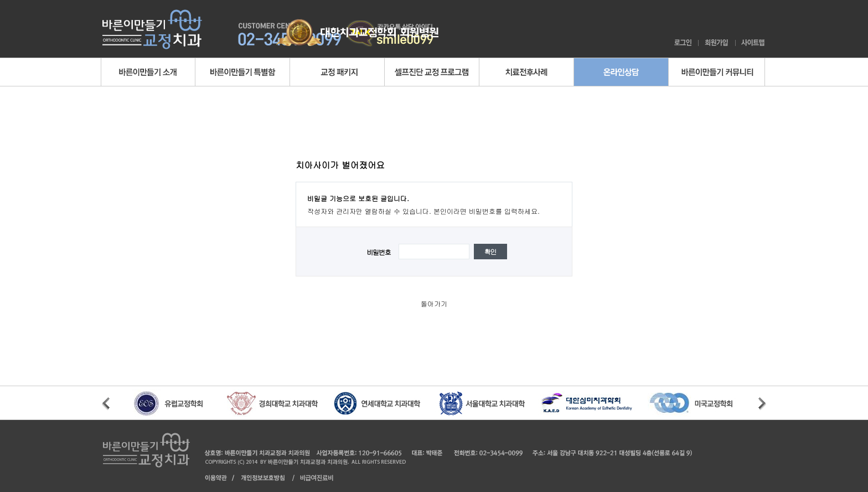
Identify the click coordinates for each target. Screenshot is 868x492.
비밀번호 (378, 252)
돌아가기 (434, 303)
